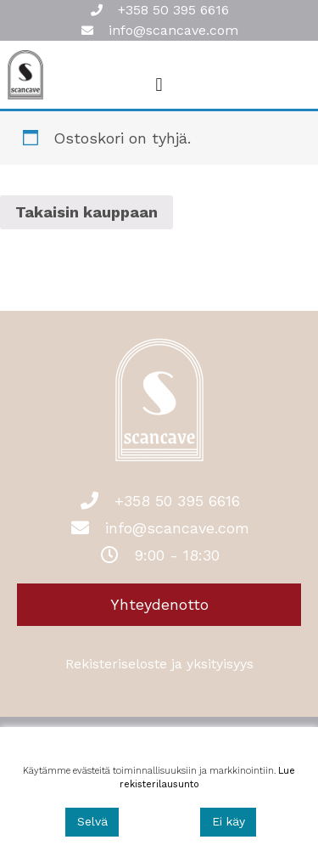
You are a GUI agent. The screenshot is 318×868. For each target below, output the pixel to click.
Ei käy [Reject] (229, 821)
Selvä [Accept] (92, 821)
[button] (159, 85)
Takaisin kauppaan (86, 212)
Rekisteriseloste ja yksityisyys (159, 664)
